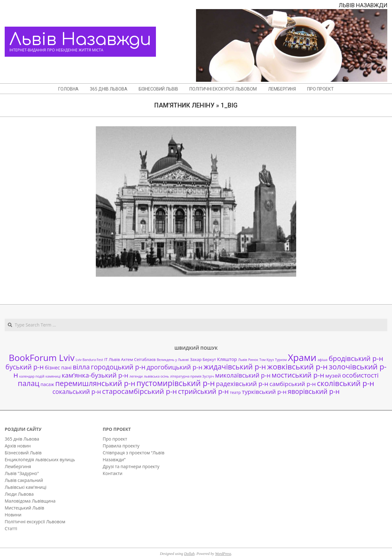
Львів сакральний (24, 480)
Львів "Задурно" (22, 473)
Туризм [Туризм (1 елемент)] (281, 360)
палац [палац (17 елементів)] (29, 383)
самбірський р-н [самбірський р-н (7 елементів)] (293, 384)
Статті (11, 528)
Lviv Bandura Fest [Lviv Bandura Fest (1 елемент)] (89, 360)
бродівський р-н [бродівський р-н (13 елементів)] (356, 358)
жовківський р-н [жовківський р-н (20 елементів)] (297, 366)
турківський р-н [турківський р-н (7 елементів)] (264, 392)
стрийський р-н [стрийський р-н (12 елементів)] (204, 391)
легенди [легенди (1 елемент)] (136, 376)
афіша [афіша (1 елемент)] (322, 360)
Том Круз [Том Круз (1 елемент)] (266, 360)
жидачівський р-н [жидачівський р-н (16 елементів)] (235, 367)
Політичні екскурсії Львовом (35, 522)
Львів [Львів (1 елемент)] (242, 360)
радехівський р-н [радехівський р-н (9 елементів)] (242, 384)
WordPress (223, 554)
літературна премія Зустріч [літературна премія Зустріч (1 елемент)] (192, 376)
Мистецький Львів (24, 508)
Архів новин (18, 446)
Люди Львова (19, 494)
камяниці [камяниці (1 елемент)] (53, 376)
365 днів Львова (22, 439)
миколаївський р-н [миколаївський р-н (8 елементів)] (243, 375)
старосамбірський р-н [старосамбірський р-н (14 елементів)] (139, 391)
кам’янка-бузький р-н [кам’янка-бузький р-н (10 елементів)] (95, 375)
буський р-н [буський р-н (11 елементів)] (25, 367)
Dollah (189, 554)
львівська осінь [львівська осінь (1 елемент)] (157, 376)
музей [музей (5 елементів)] (333, 376)
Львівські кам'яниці (26, 487)
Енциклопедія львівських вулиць (40, 460)
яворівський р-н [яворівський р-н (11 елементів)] (314, 391)
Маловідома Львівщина (30, 501)
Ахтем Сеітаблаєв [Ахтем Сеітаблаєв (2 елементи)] (138, 359)
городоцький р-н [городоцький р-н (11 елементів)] (118, 367)
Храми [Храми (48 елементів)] (302, 358)
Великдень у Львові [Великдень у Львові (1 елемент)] (173, 360)
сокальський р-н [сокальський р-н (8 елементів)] (77, 392)
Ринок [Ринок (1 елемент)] (253, 360)
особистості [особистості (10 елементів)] (361, 375)
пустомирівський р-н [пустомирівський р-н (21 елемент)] (176, 383)
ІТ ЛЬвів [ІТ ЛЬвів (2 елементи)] (112, 359)
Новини (13, 515)
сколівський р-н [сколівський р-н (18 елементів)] (346, 383)
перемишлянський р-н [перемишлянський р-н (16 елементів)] (95, 383)
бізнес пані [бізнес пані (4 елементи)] (58, 368)
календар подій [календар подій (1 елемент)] (32, 376)
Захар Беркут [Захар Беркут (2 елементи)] (203, 359)
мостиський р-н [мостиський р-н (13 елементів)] (298, 375)
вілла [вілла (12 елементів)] (81, 367)
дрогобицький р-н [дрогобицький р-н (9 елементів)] (174, 367)
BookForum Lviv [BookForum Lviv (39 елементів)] (42, 358)
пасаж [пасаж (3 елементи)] (47, 384)
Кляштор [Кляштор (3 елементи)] (227, 359)
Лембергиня (18, 466)
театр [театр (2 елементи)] (235, 392)
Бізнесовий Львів (23, 453)
